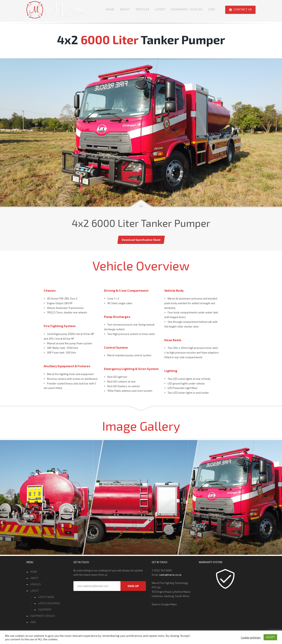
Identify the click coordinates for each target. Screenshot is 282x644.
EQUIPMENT (45, 610)
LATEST (35, 591)
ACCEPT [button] (270, 637)
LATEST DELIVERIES (49, 603)
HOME (34, 572)
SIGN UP (133, 586)
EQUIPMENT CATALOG (43, 616)
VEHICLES (36, 584)
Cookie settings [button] (251, 637)
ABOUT (34, 578)
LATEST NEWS (46, 597)
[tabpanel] (141, 133)
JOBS (33, 622)
